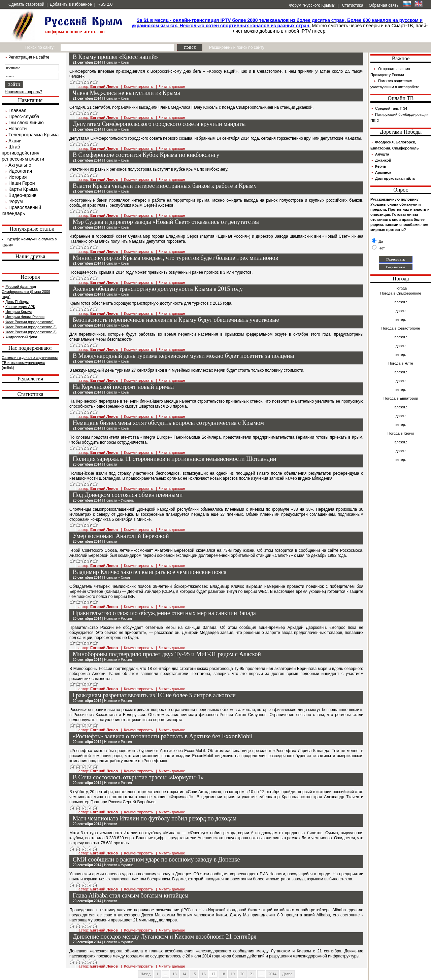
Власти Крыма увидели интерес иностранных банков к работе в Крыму (165, 186)
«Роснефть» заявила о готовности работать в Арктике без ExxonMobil (163, 736)
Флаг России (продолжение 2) (31, 327)
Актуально (20, 165)
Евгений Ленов (104, 87)
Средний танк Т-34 (391, 108)
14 (184, 974)
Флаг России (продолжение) (29, 322)
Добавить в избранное (71, 4)
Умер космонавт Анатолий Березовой (121, 536)
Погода (401, 288)
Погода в (401, 293)
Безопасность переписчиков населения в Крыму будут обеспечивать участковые (176, 320)
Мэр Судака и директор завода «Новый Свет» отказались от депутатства (166, 222)
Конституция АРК (20, 307)
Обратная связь (384, 5)
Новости (18, 129)
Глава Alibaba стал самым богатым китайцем (131, 895)
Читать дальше (172, 87)
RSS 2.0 (105, 4)
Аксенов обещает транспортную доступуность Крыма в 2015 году (158, 289)
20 (242, 974)
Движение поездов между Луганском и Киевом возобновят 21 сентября (164, 937)
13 (174, 974)
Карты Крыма (23, 189)
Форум (16, 201)
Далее (287, 974)
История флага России (25, 317)
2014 (272, 974)
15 (194, 974)
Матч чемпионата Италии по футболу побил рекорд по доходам (155, 818)
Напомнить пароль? (23, 92)
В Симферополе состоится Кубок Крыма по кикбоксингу (146, 155)
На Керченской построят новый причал (123, 387)
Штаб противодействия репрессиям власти (23, 153)
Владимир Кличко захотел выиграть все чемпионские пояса (150, 572)
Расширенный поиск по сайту (237, 47)
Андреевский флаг (21, 337)
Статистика (352, 5)
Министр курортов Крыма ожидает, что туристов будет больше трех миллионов (175, 258)
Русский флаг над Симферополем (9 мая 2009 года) (26, 292)
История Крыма (19, 312)
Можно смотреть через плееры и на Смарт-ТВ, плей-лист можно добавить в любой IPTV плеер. (280, 26)
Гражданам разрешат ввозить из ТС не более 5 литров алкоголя (154, 695)
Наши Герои (22, 183)
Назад (145, 974)
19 (233, 974)
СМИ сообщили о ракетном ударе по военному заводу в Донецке (156, 859)
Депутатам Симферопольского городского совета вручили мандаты (159, 124)
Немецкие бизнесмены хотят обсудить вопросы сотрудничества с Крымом (168, 423)
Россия (126, 619)
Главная (17, 110)
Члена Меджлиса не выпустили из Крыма (126, 93)
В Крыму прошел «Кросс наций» (115, 57)
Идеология (20, 171)
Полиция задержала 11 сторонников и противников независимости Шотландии (174, 459)
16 (204, 974)
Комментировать (138, 87)
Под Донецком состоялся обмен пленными (128, 495)
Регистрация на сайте (29, 57)
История (18, 177)
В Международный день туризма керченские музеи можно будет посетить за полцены (183, 356)
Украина (127, 500)
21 (252, 974)
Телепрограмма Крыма (34, 135)
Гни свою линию (26, 123)
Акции (15, 141)
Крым (125, 62)
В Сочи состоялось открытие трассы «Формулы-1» (138, 777)
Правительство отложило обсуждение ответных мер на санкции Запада (164, 613)
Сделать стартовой (26, 4)
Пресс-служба (24, 116)
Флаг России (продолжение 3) (31, 332)
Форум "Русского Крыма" (312, 5)
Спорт (126, 578)
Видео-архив (22, 195)
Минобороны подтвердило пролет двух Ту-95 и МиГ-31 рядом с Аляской (167, 654)
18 (223, 974)
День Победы (17, 302)
